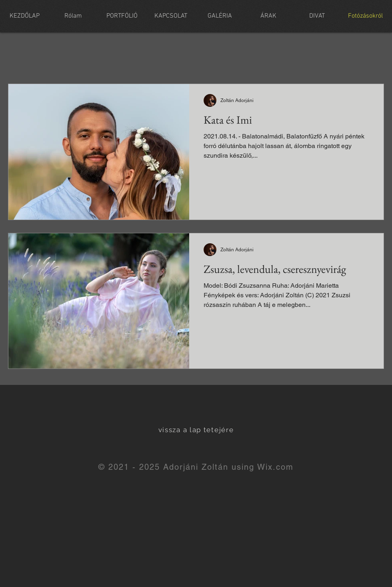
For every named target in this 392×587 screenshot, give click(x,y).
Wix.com (275, 467)
